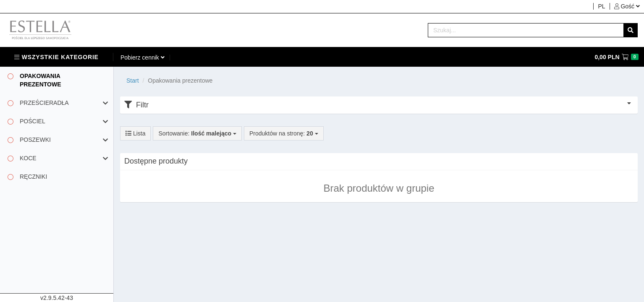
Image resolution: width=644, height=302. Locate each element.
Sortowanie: (197, 133)
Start (133, 81)
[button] (627, 6)
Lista (135, 133)
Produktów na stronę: (284, 133)
